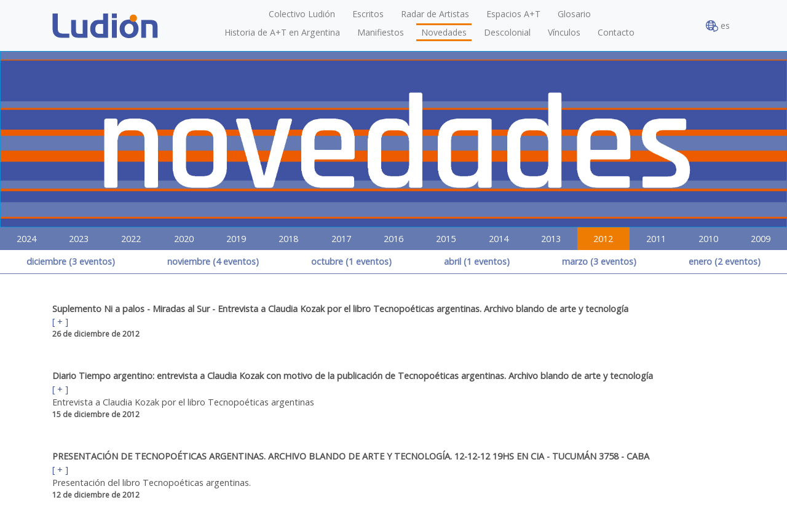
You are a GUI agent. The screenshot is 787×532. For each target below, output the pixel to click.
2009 (761, 239)
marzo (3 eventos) (599, 261)
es (718, 26)
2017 (341, 239)
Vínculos (564, 32)
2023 (79, 239)
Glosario (574, 14)
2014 (499, 239)
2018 (288, 239)
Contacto (616, 32)
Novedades (444, 32)
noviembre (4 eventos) (213, 261)
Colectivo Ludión (302, 14)
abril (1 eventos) (477, 261)
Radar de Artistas (435, 14)
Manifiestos (381, 32)
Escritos (368, 14)
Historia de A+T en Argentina (282, 32)
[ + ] (60, 322)
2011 (656, 239)
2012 (603, 239)
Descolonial (507, 32)
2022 (131, 239)
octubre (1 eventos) (351, 261)
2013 (551, 239)
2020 (184, 239)
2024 (26, 239)
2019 (236, 239)
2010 (708, 239)
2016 (393, 239)
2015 (446, 239)
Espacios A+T (513, 14)
